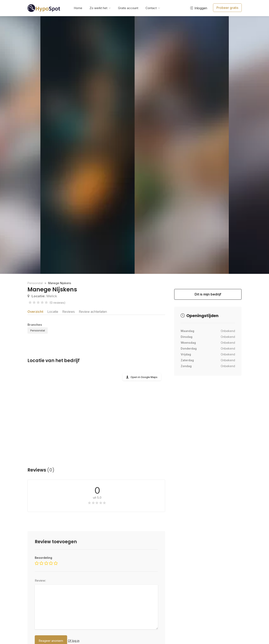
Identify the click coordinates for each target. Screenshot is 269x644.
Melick (42, 296)
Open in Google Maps (144, 379)
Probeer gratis (227, 8)
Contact (151, 8)
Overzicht (35, 311)
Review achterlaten (96, 311)
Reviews (70, 311)
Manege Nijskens (60, 283)
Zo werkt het (98, 8)
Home (78, 8)
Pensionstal (38, 333)
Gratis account (128, 8)
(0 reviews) (57, 303)
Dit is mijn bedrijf (208, 296)
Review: (40, 583)
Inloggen (197, 8)
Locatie (53, 311)
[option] (182, 145)
